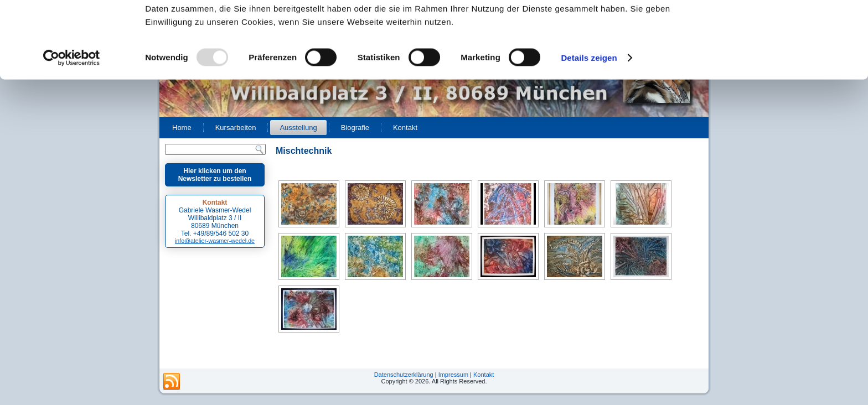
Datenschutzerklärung (404, 375)
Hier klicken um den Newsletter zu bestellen (215, 175)
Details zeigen (589, 129)
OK (776, 27)
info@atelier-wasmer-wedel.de (215, 241)
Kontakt (484, 375)
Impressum (453, 375)
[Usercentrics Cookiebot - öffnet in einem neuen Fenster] (72, 129)
